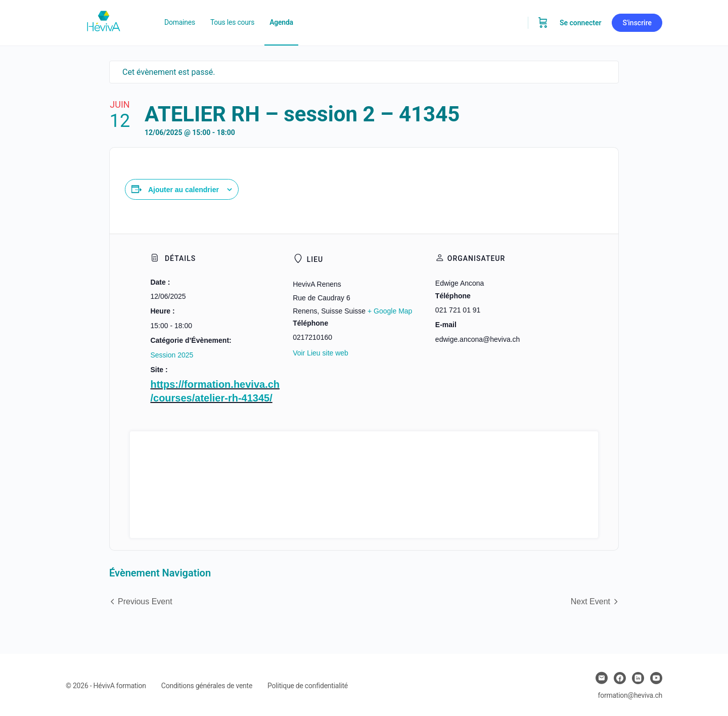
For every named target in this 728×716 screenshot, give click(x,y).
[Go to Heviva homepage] (104, 22)
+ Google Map (390, 311)
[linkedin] (638, 678)
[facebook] (620, 678)
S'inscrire (637, 23)
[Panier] (543, 23)
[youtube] (656, 678)
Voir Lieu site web (321, 353)
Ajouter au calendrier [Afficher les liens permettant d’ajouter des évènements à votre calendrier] (184, 190)
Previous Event (145, 601)
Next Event (590, 601)
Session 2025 (172, 355)
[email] (602, 678)
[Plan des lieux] (364, 485)
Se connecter (581, 23)
